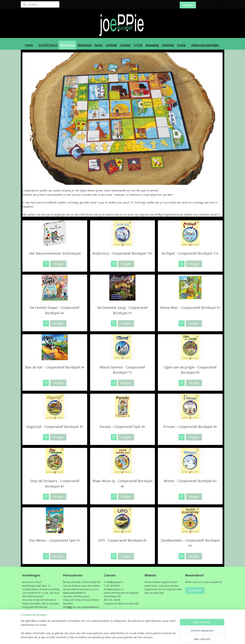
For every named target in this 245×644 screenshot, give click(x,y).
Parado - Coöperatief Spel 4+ (122, 427)
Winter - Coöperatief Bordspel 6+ (190, 481)
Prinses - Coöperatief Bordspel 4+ (190, 427)
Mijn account (208, 4)
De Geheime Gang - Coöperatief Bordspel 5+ (122, 310)
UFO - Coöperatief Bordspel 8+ (122, 540)
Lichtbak (111, 45)
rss (141, 637)
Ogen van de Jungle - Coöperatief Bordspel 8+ (190, 370)
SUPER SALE (48, 45)
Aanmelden (195, 590)
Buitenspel (84, 45)
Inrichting (168, 45)
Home (29, 45)
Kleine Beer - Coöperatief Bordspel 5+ (190, 308)
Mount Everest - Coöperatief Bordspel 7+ (122, 370)
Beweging (152, 45)
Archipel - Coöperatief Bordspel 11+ (190, 253)
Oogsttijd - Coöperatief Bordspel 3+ (55, 427)
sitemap (133, 637)
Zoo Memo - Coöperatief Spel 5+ (55, 540)
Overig (181, 45)
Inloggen (188, 5)
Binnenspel (67, 45)
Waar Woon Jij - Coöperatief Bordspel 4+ (123, 484)
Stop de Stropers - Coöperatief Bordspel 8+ (55, 484)
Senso (99, 45)
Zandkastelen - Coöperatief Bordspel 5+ (190, 543)
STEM (138, 45)
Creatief (125, 45)
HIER (69, 607)
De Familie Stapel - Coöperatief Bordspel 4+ (55, 310)
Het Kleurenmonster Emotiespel (55, 253)
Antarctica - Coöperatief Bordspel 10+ (123, 253)
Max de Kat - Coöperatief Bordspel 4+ (55, 367)
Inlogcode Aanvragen (205, 45)
